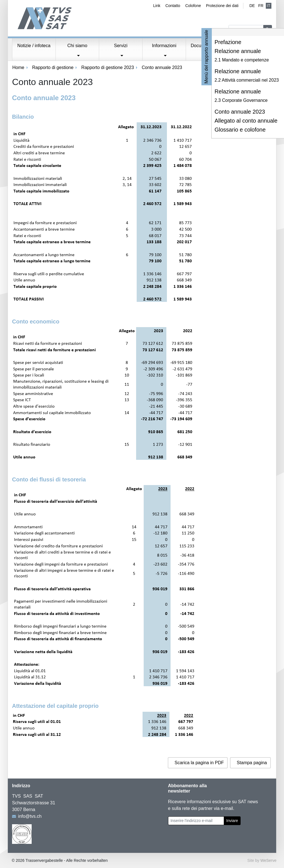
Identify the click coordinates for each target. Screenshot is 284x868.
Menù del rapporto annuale (207, 57)
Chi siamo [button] (77, 46)
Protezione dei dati (222, 6)
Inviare (232, 821)
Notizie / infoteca (34, 46)
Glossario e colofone (240, 130)
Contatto (173, 6)
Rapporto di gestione (53, 67)
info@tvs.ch (30, 816)
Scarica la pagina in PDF (199, 763)
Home (18, 67)
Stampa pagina (252, 763)
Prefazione (228, 42)
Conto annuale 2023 (240, 112)
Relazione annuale (238, 51)
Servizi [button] (121, 46)
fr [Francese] (261, 6)
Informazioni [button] (164, 46)
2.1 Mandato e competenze (242, 60)
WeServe (268, 860)
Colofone (193, 6)
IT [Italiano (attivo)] (269, 6)
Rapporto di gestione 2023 (108, 67)
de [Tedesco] (252, 6)
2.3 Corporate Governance (241, 100)
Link (157, 6)
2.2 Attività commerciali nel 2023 (247, 80)
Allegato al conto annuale (246, 121)
